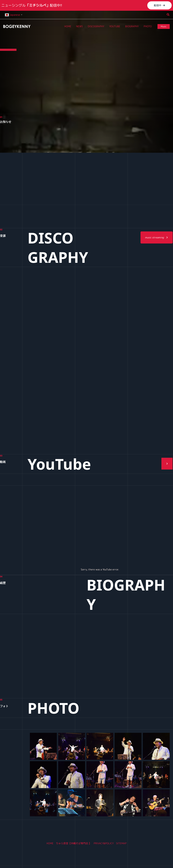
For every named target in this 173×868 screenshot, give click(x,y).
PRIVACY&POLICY (104, 843)
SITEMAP (121, 843)
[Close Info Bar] (169, 4)
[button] (159, 5)
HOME (50, 843)
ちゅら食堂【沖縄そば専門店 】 (74, 843)
